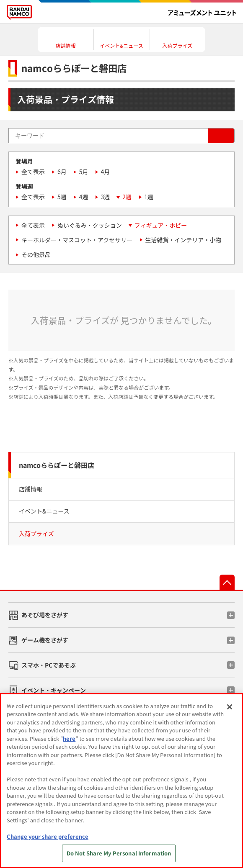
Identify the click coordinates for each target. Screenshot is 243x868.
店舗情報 (31, 489)
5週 (62, 197)
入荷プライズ (36, 534)
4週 (84, 197)
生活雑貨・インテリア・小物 (183, 240)
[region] (121, 781)
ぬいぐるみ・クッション (90, 225)
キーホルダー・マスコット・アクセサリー (77, 240)
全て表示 (33, 172)
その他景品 (36, 254)
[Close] (230, 707)
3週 (106, 197)
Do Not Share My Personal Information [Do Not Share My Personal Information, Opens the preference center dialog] (119, 853)
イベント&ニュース (44, 511)
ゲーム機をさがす (45, 640)
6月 (62, 172)
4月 (106, 172)
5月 (84, 172)
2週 (127, 197)
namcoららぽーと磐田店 (57, 465)
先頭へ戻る (227, 582)
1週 (149, 197)
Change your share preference (48, 836)
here (69, 738)
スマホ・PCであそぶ (49, 665)
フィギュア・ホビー (161, 225)
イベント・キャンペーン (54, 690)
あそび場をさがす (45, 615)
